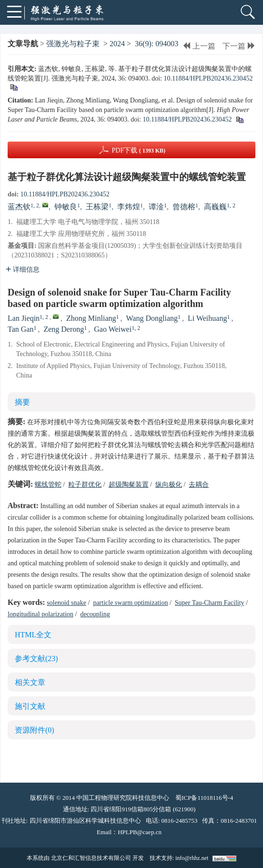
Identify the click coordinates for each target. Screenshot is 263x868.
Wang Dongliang (152, 318)
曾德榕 (184, 207)
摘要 (22, 402)
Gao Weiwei (113, 329)
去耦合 (199, 485)
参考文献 (36, 659)
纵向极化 (169, 485)
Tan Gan (20, 329)
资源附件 (35, 730)
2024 (117, 44)
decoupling (95, 614)
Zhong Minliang (91, 318)
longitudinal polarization (40, 614)
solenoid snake (66, 603)
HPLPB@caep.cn (140, 832)
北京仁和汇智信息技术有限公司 (91, 858)
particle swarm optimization (130, 603)
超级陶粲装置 (129, 485)
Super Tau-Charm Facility (210, 603)
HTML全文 (33, 635)
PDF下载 (138, 150)
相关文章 (30, 682)
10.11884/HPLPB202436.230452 (208, 78)
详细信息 (23, 270)
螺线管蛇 (48, 485)
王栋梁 (97, 207)
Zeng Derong (64, 329)
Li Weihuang (207, 318)
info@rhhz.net (192, 858)
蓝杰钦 (19, 207)
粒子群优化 (85, 485)
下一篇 (239, 46)
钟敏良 (66, 207)
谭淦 (156, 207)
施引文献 (30, 706)
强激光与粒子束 (73, 44)
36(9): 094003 (157, 44)
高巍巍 (215, 207)
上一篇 (199, 46)
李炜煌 (129, 207)
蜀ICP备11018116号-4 (204, 798)
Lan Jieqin (24, 318)
